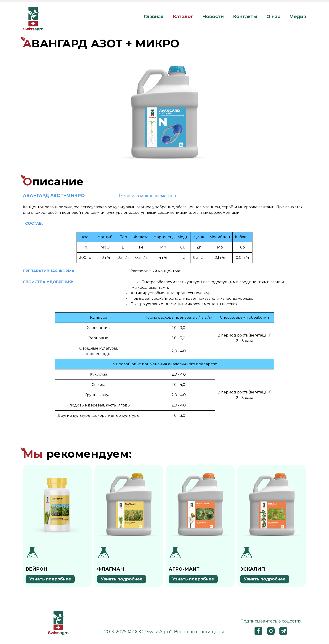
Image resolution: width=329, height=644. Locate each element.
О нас (273, 16)
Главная (154, 16)
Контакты (245, 16)
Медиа (298, 16)
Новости (213, 16)
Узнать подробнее (50, 579)
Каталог (183, 16)
